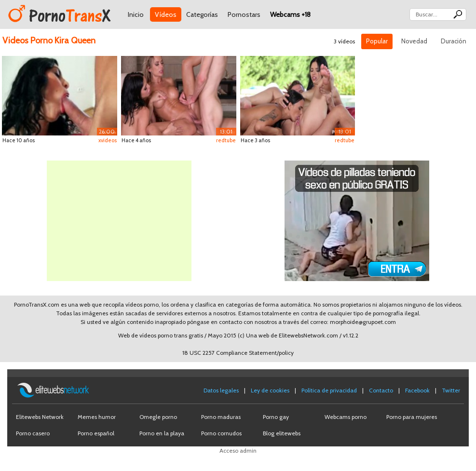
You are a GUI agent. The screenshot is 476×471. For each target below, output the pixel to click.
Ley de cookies (270, 390)
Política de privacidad (329, 390)
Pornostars (244, 14)
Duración (454, 41)
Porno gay (276, 417)
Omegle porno (158, 417)
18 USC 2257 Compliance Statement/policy (238, 353)
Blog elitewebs (282, 433)
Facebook (417, 390)
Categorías (202, 14)
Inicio (136, 14)
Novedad (414, 41)
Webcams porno (346, 417)
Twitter (451, 390)
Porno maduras (221, 417)
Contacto (381, 390)
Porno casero (33, 433)
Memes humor (97, 417)
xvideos (108, 140)
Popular (377, 41)
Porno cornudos (221, 433)
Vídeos (166, 14)
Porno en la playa (162, 433)
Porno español (96, 433)
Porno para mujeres (412, 417)
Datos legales (221, 390)
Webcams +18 (290, 14)
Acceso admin (238, 451)
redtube (226, 140)
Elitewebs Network (40, 417)
